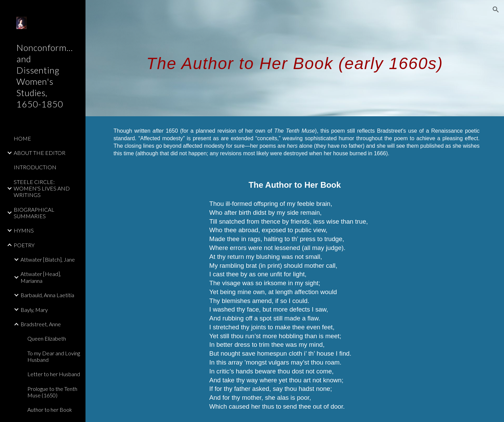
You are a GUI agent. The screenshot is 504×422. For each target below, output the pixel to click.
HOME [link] (22, 138)
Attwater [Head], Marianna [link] (41, 277)
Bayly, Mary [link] (34, 310)
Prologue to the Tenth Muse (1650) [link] (52, 392)
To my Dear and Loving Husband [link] (54, 356)
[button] (496, 10)
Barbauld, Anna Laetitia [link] (47, 295)
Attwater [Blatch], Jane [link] (48, 259)
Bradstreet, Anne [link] (41, 324)
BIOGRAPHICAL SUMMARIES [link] (34, 213)
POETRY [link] (24, 245)
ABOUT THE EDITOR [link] (39, 153)
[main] (295, 58)
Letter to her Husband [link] (54, 374)
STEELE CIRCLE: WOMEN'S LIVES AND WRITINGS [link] (42, 188)
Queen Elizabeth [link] (47, 338)
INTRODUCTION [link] (35, 167)
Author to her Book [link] (50, 410)
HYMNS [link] (24, 230)
